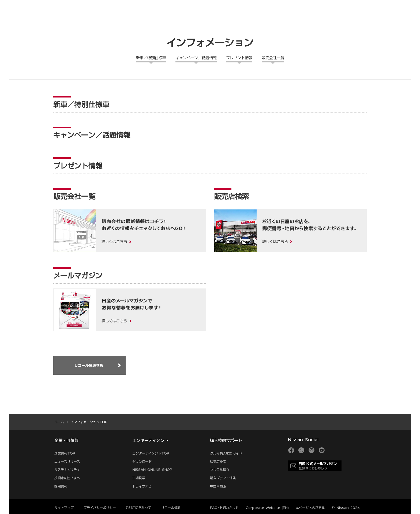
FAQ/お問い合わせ (224, 508)
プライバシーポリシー (100, 508)
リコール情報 (171, 508)
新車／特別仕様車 (151, 58)
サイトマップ (64, 508)
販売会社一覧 (273, 58)
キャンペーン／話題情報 (196, 58)
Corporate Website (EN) (267, 508)
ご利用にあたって (138, 508)
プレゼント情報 (239, 58)
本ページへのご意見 (310, 508)
